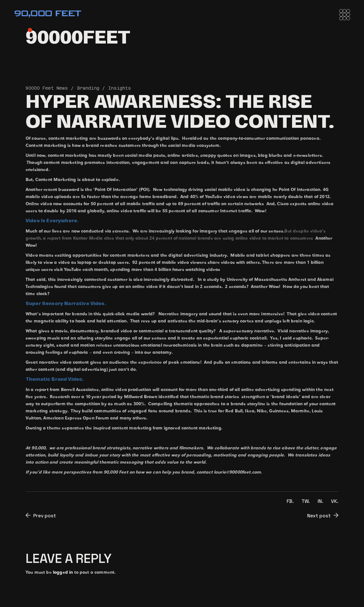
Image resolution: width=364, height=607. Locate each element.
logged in (63, 572)
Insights (120, 88)
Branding (88, 88)
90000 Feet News (47, 88)
